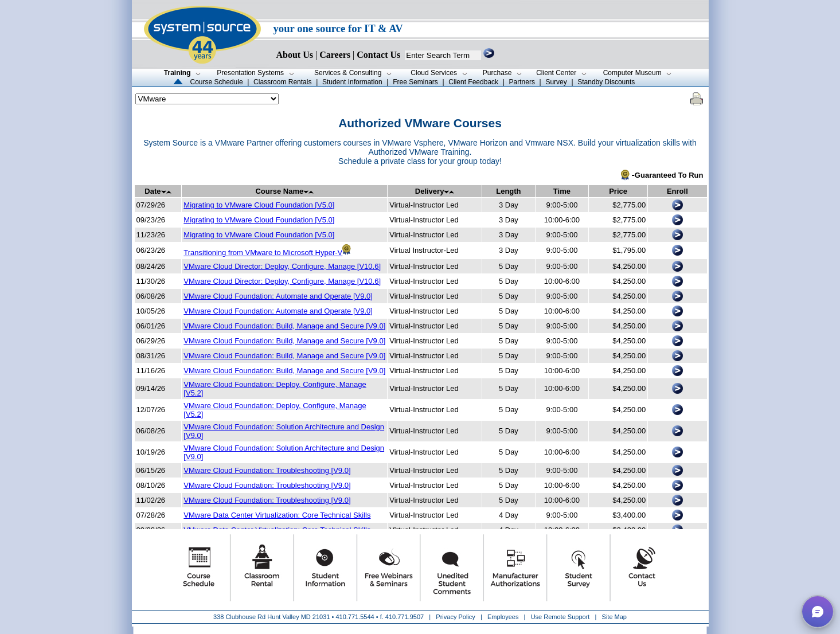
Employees (503, 617)
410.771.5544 (355, 617)
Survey (556, 82)
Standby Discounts (606, 82)
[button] (818, 612)
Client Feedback (473, 82)
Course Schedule (217, 82)
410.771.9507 (405, 617)
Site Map (614, 617)
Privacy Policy (456, 617)
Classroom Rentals (282, 82)
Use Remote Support (560, 617)
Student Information (352, 82)
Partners (522, 82)
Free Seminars (415, 82)
